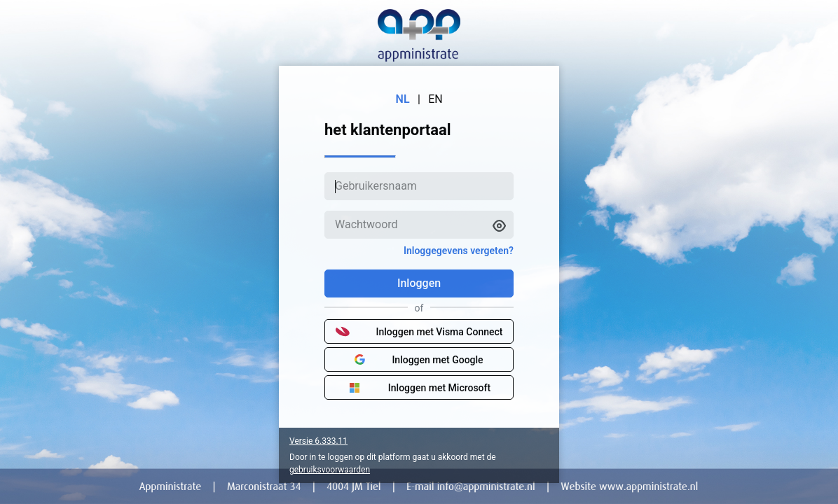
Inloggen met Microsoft (419, 388)
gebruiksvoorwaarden (330, 470)
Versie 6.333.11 (318, 441)
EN (435, 99)
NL (403, 99)
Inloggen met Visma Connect (419, 332)
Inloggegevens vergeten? (459, 251)
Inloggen (419, 283)
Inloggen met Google (419, 360)
